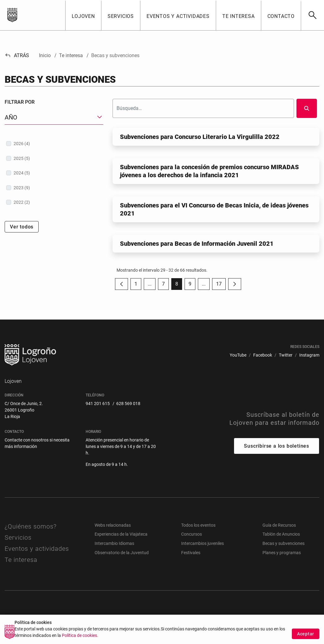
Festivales (191, 553)
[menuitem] (238, 355)
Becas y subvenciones (283, 543)
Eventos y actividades (37, 549)
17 (221, 285)
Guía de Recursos (279, 525)
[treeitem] (54, 144)
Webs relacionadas (113, 525)
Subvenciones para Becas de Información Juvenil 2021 (197, 244)
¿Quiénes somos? (31, 526)
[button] (83, 15)
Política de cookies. (80, 639)
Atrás (17, 55)
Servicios (18, 537)
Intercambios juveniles (202, 543)
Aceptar (306, 638)
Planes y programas (282, 553)
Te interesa (21, 560)
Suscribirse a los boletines (277, 446)
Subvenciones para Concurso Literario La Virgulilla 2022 (200, 137)
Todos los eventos (198, 525)
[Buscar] (312, 15)
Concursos (192, 534)
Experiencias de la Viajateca (121, 534)
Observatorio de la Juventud (122, 553)
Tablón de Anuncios (281, 534)
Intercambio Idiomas (114, 543)
